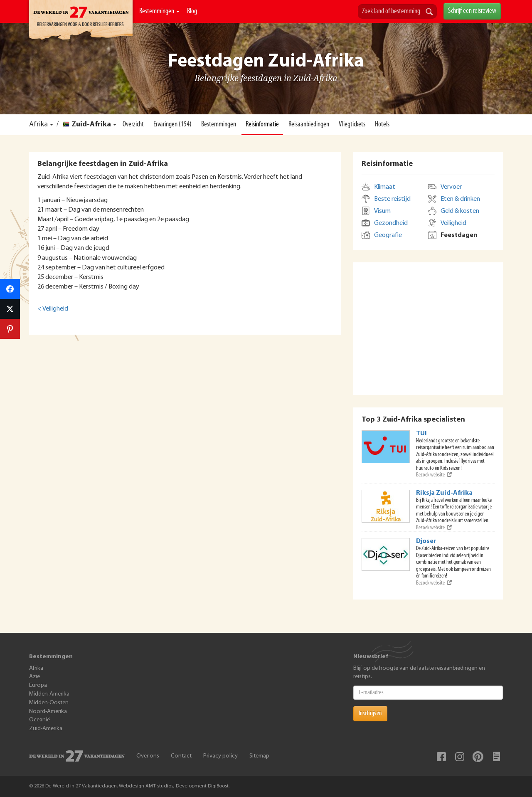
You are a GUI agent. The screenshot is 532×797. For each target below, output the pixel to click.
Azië (34, 677)
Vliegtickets (352, 125)
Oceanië (39, 720)
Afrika (38, 125)
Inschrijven (370, 713)
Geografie (388, 235)
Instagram (460, 757)
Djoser (426, 541)
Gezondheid (391, 223)
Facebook (441, 757)
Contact (181, 756)
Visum (382, 211)
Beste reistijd (392, 199)
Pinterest (478, 757)
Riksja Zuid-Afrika (444, 493)
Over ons (148, 756)
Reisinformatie (262, 125)
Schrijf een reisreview (472, 11)
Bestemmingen (159, 11)
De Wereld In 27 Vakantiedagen (81, 21)
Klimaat (385, 187)
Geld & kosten (460, 211)
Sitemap (259, 756)
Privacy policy (220, 756)
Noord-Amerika (48, 712)
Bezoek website (434, 475)
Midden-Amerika (49, 694)
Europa (38, 685)
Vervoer (451, 187)
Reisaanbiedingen (309, 125)
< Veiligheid (53, 309)
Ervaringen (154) (172, 125)
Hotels (382, 125)
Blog (192, 11)
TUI (421, 434)
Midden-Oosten (49, 703)
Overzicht (133, 125)
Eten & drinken (460, 199)
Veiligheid (453, 223)
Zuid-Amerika (46, 729)
